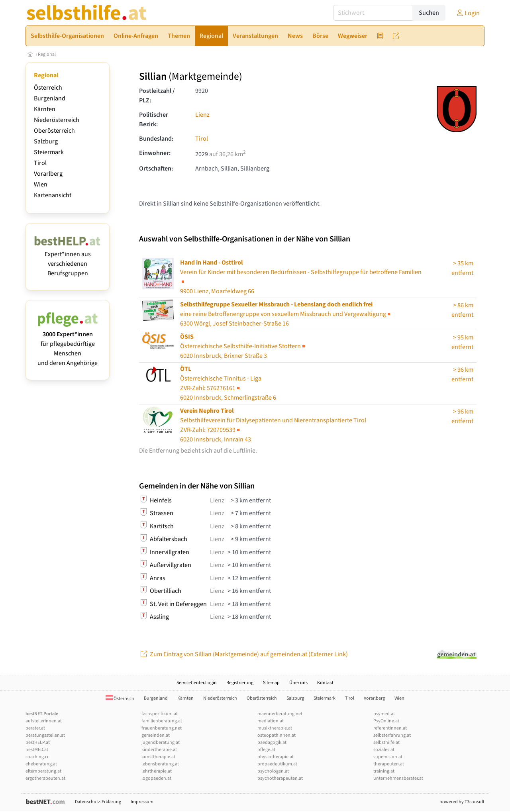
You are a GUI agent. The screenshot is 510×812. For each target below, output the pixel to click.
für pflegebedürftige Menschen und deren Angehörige (68, 344)
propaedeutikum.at (277, 764)
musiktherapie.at (275, 728)
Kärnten (45, 109)
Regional (47, 54)
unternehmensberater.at (398, 778)
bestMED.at (37, 750)
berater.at (35, 728)
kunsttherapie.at (158, 757)
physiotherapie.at (276, 757)
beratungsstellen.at (45, 735)
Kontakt (325, 683)
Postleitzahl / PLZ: (157, 96)
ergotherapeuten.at (45, 778)
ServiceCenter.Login (197, 683)
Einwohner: (155, 153)
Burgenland (50, 98)
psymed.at (384, 714)
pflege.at (266, 750)
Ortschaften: (156, 169)
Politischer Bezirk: (154, 120)
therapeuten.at (389, 764)
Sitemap (271, 683)
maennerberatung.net (280, 714)
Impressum (142, 802)
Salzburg (46, 141)
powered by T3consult (462, 802)
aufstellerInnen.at (44, 721)
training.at (384, 771)
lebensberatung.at (160, 764)
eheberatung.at (41, 764)
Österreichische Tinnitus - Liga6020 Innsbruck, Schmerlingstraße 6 (228, 383)
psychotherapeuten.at (280, 778)
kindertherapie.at (159, 750)
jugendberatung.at (161, 742)
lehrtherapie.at (157, 771)
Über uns (298, 683)
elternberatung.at (43, 771)
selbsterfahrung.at (392, 735)
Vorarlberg (48, 174)
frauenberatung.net (162, 728)
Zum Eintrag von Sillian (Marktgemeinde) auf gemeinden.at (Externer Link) (243, 654)
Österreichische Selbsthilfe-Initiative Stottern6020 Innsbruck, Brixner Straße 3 (243, 346)
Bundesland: (156, 139)
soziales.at (384, 750)
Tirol (40, 163)
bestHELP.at (38, 742)
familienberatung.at (162, 721)
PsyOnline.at (386, 721)
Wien (41, 184)
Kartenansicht (53, 195)
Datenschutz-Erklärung (98, 802)
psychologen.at (273, 771)
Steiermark (49, 152)
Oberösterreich (54, 131)
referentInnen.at (390, 728)
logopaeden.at (156, 778)
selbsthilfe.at (386, 742)
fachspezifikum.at (160, 714)
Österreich (48, 88)
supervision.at (388, 757)
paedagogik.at (272, 742)
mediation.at (271, 721)
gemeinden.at (156, 735)
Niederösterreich (57, 120)
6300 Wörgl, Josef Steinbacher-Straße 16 (286, 314)
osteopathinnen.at (277, 735)
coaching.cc (37, 757)
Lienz (202, 115)
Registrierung (240, 683)
